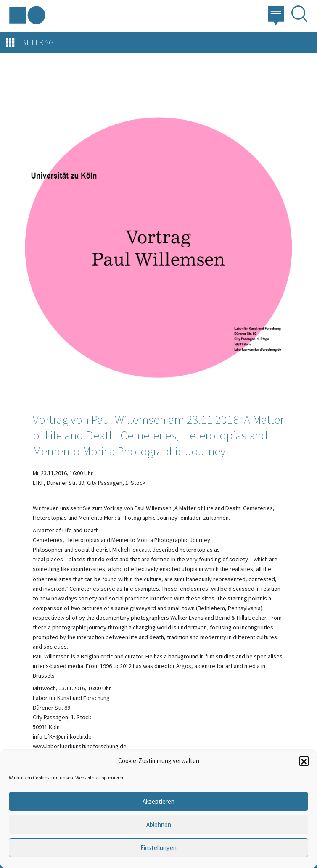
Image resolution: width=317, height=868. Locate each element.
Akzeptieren (158, 801)
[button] (304, 760)
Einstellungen (158, 848)
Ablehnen (159, 825)
